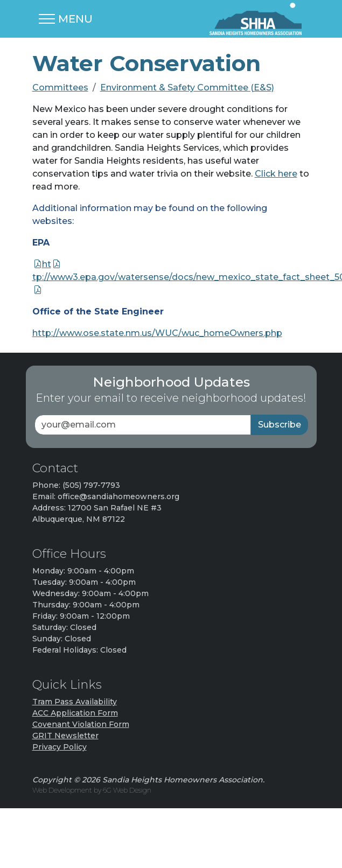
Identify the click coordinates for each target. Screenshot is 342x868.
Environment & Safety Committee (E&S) (187, 87)
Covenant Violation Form (81, 724)
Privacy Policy (60, 747)
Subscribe (280, 425)
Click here (276, 174)
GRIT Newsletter (65, 736)
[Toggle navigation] (66, 19)
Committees (60, 87)
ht (47, 264)
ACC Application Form (75, 713)
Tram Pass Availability (75, 702)
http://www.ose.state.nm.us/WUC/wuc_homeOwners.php (157, 333)
